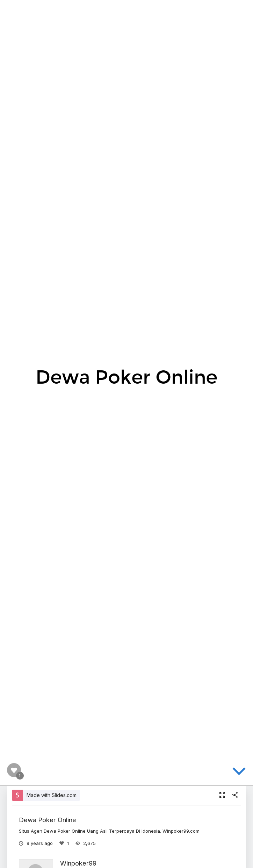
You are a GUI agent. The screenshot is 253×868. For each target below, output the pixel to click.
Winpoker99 (78, 863)
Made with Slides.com (52, 795)
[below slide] (239, 773)
